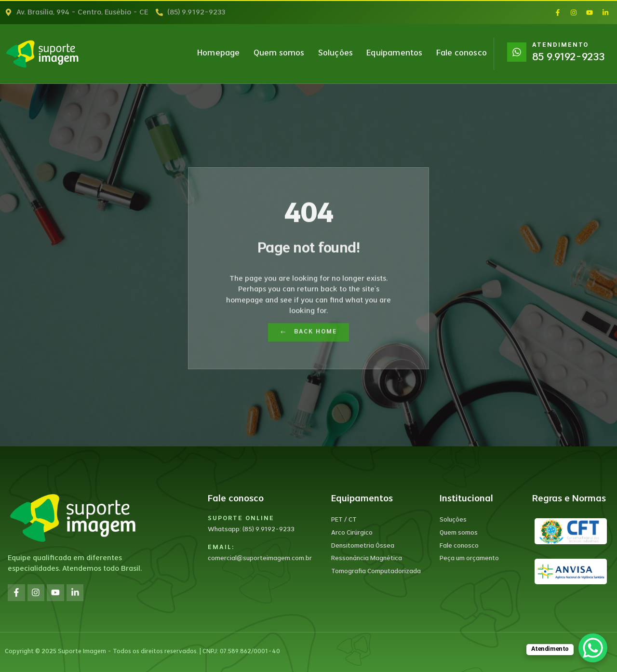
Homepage (219, 54)
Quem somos (279, 54)
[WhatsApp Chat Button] (593, 648)
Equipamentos (394, 54)
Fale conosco (462, 54)
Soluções (336, 54)
